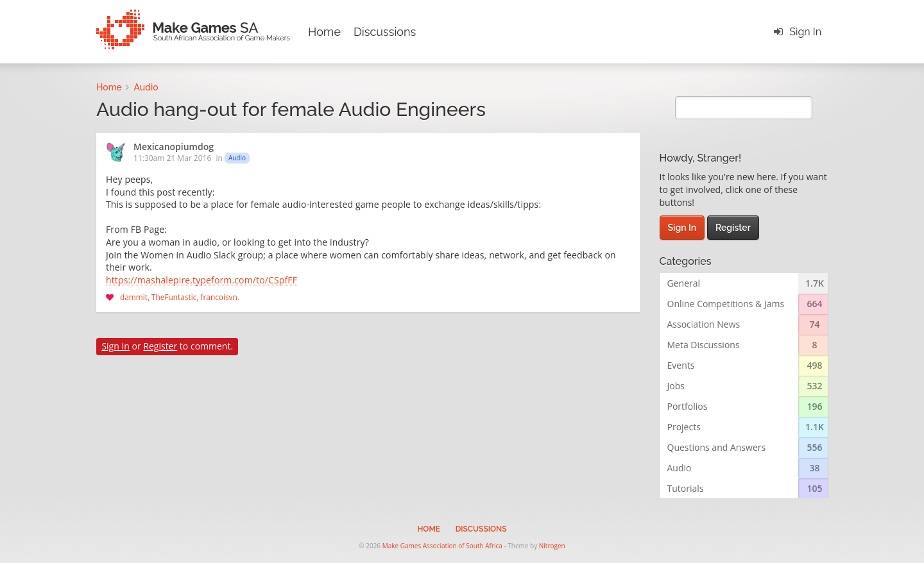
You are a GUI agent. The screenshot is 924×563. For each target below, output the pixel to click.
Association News (704, 324)
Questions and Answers (717, 447)
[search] (744, 108)
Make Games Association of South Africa (442, 546)
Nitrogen (552, 546)
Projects (684, 427)
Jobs (676, 386)
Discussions (385, 32)
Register (160, 346)
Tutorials (686, 488)
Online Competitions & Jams (726, 304)
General (684, 283)
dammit (134, 297)
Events (681, 365)
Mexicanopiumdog (174, 147)
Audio (237, 158)
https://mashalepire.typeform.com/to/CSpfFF (201, 281)
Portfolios (688, 406)
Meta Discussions (704, 345)
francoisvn (219, 297)
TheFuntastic (174, 297)
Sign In (805, 32)
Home (324, 32)
